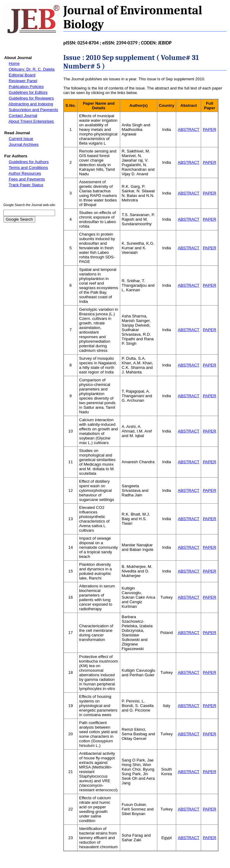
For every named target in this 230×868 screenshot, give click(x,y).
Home (14, 63)
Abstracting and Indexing (31, 104)
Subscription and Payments (33, 110)
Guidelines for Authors (29, 162)
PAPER (210, 129)
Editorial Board (22, 75)
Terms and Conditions (28, 168)
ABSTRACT (188, 129)
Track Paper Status (26, 185)
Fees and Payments (27, 179)
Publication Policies (26, 87)
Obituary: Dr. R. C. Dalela (32, 69)
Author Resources (25, 173)
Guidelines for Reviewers (31, 98)
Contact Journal (23, 116)
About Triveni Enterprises (31, 121)
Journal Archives (24, 144)
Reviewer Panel (23, 81)
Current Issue (21, 139)
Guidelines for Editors (28, 92)
